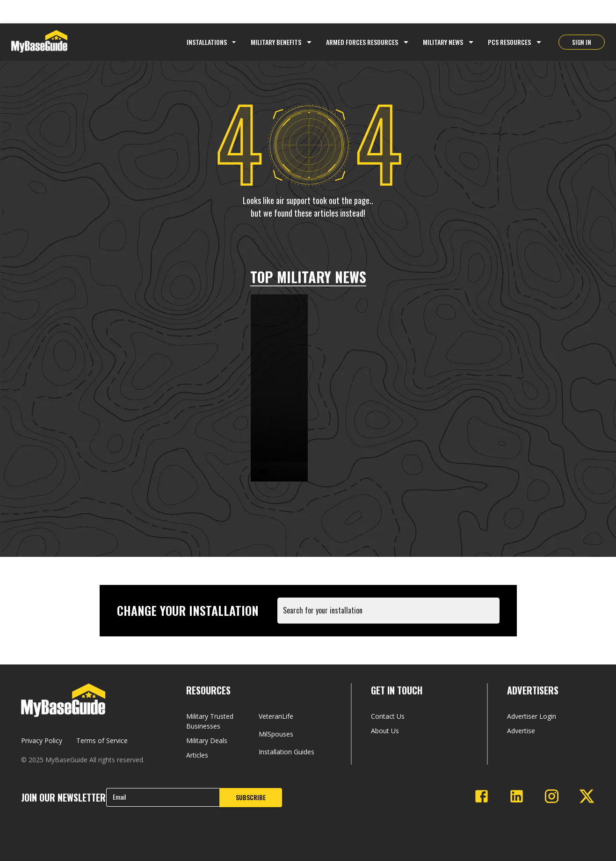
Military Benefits (276, 42)
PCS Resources (509, 42)
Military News (443, 42)
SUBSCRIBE (251, 797)
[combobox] (390, 615)
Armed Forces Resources (362, 42)
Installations (213, 42)
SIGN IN (582, 42)
